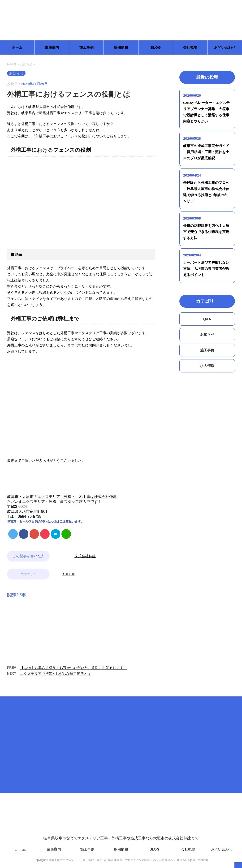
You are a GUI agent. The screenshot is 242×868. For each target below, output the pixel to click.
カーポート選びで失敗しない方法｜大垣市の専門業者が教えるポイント (206, 269)
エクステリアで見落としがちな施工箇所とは (56, 674)
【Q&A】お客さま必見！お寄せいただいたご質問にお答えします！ (73, 668)
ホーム (17, 47)
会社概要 (190, 47)
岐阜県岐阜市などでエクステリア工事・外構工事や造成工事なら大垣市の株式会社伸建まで (121, 820)
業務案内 (52, 47)
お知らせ (69, 574)
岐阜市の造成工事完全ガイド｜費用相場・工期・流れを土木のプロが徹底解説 (206, 152)
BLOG (156, 47)
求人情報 (207, 366)
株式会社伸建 (85, 556)
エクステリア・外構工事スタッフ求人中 (56, 502)
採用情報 (121, 47)
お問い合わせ (225, 47)
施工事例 (86, 47)
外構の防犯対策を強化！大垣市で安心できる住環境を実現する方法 (206, 232)
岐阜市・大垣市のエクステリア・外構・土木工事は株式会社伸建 (62, 497)
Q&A (207, 319)
